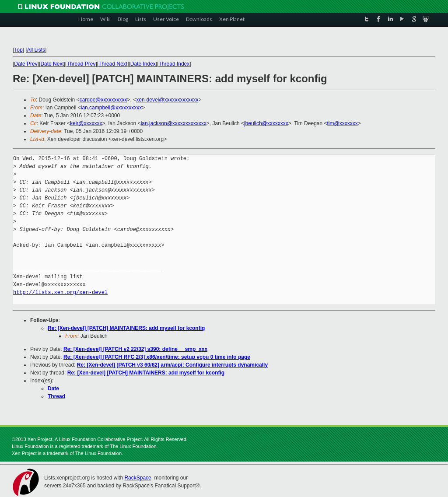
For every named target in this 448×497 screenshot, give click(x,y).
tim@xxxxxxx (343, 123)
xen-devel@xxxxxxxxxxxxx (167, 100)
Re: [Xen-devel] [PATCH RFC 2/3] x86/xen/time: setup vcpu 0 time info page (157, 357)
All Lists (36, 50)
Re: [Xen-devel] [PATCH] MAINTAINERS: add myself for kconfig (126, 328)
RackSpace (138, 478)
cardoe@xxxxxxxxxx (103, 100)
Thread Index (174, 64)
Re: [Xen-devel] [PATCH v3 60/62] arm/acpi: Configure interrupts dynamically (172, 365)
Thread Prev (81, 64)
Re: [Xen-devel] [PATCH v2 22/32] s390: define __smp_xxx (135, 349)
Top (18, 50)
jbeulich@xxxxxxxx (266, 123)
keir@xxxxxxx (86, 123)
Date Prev (26, 64)
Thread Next (113, 64)
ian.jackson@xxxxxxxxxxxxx (174, 123)
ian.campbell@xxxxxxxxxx (112, 108)
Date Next (52, 64)
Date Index (143, 64)
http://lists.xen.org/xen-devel (60, 292)
